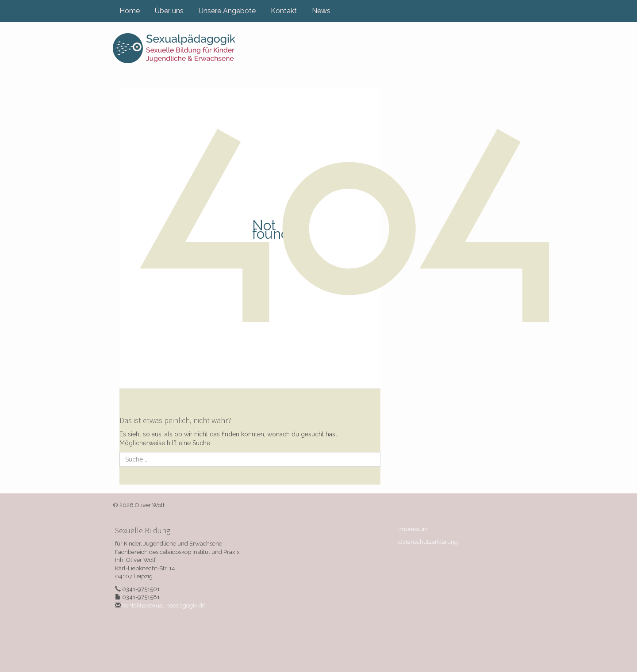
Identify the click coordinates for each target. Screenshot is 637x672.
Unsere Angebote (227, 11)
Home (130, 11)
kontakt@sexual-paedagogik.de (164, 605)
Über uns (169, 11)
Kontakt (284, 11)
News (321, 11)
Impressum (413, 529)
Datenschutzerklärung (428, 542)
